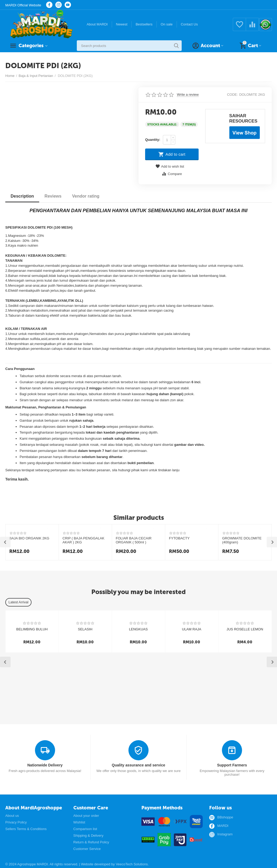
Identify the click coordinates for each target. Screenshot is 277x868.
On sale (167, 24)
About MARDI (97, 24)
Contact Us (189, 24)
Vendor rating (86, 196)
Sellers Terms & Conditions (26, 829)
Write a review (188, 95)
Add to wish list (170, 166)
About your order (86, 816)
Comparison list (85, 829)
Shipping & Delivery (88, 836)
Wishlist (79, 822)
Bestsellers (144, 24)
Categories (31, 46)
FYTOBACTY (179, 538)
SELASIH (85, 629)
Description (22, 196)
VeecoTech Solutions (132, 864)
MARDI (223, 826)
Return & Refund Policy (91, 842)
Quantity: (153, 140)
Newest (122, 24)
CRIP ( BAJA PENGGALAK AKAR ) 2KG (83, 540)
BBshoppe (225, 817)
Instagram (225, 834)
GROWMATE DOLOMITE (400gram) (242, 540)
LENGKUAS (138, 629)
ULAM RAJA (192, 629)
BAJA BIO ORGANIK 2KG (29, 538)
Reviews (53, 196)
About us (12, 816)
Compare (172, 174)
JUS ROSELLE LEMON (245, 629)
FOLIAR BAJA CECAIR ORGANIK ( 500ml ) (134, 540)
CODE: (232, 95)
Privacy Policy (16, 822)
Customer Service (87, 849)
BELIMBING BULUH (32, 629)
